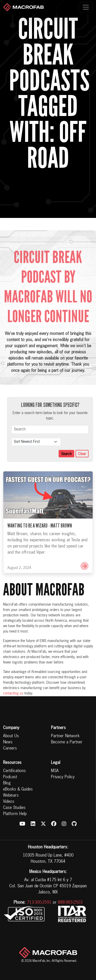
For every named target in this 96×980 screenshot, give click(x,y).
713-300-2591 (39, 903)
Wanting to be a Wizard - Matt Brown (40, 534)
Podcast (10, 777)
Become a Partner (67, 742)
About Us (11, 736)
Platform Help (15, 814)
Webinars (11, 796)
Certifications (14, 771)
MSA (55, 771)
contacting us (13, 693)
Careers (10, 749)
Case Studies (14, 808)
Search (66, 454)
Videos (9, 802)
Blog (7, 783)
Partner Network (65, 736)
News (8, 742)
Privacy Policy (63, 777)
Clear (82, 454)
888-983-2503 (70, 903)
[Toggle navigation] (86, 7)
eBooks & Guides (18, 789)
